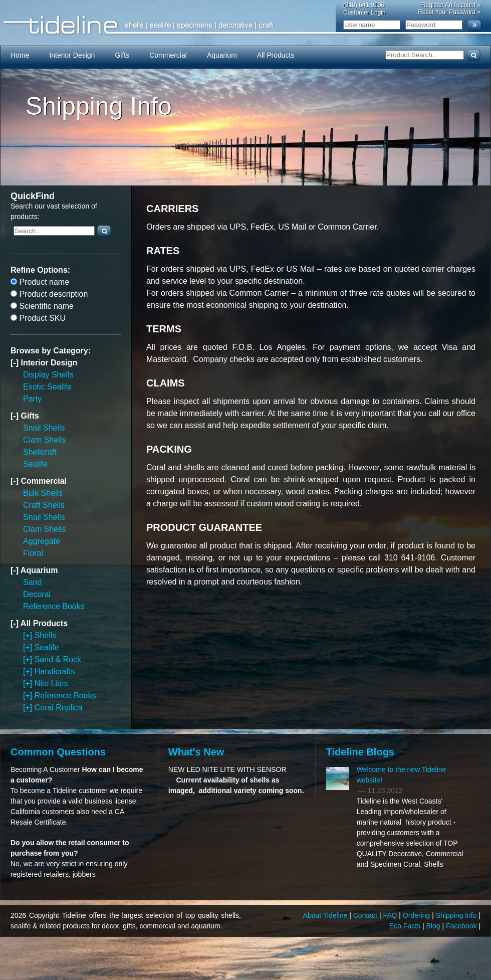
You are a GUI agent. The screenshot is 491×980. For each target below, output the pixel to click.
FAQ (391, 915)
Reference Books (54, 606)
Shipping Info (457, 915)
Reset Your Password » (449, 12)
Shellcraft (40, 452)
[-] (16, 363)
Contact (366, 915)
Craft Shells (44, 505)
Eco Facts (406, 926)
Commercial (168, 55)
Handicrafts (55, 671)
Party (32, 399)
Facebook (462, 926)
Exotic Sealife (47, 387)
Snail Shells (44, 428)
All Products (276, 55)
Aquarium (222, 55)
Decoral (37, 594)
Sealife (35, 464)
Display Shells (48, 375)
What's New (196, 752)
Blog (434, 926)
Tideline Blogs (360, 752)
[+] (29, 635)
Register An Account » (451, 5)
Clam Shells (44, 440)
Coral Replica (59, 708)
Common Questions (58, 752)
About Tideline (326, 915)
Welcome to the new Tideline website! (402, 775)
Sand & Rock (58, 659)
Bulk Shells (43, 493)
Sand (32, 582)
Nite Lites (51, 683)
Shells (46, 635)
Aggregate (42, 541)
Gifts (122, 55)
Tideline (245, 25)
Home (20, 55)
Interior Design (72, 55)
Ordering (417, 915)
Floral (33, 553)
